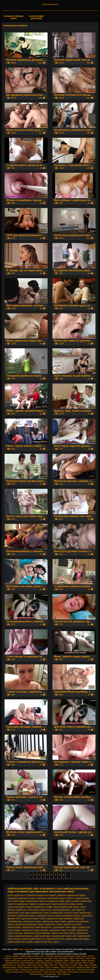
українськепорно (42, 936)
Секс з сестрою (47, 956)
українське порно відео (65, 927)
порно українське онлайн (39, 907)
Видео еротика (88, 961)
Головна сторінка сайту (14, 17)
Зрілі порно (38, 965)
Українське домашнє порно (57, 961)
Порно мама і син (20, 958)
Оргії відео (48, 958)
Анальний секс (28, 961)
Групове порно (61, 963)
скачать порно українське (78, 913)
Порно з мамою (12, 956)
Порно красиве (75, 963)
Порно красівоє (36, 958)
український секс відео (77, 939)
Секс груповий (61, 958)
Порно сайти (38, 967)
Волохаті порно (36, 974)
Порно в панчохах (76, 958)
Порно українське (50, 4)
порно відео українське (25, 901)
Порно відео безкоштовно (45, 970)
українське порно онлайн (35, 930)
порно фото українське (39, 910)
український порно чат (33, 939)
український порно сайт (64, 936)
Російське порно (83, 967)
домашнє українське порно (22, 898)
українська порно (32, 921)
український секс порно (47, 942)
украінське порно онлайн (63, 930)
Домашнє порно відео (65, 956)
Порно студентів (68, 967)
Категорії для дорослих (37, 17)
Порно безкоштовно (44, 963)
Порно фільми (64, 974)
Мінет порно (89, 963)
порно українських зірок (66, 907)
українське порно (54, 924)
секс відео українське (31, 913)
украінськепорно (24, 936)
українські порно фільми (59, 918)
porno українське (16, 895)
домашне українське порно (51, 898)
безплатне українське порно (41, 895)
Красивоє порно (24, 965)
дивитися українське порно (71, 895)
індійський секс (9, 965)
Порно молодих (27, 963)
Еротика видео (9, 967)
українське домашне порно (29, 924)
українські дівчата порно (68, 916)
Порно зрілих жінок (33, 972)
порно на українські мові (51, 901)
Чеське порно (26, 970)
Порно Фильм (49, 972)
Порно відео (81, 956)
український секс (55, 939)
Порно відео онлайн (30, 956)
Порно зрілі (75, 961)
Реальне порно (87, 972)
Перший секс (50, 974)
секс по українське (53, 913)
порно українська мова (63, 904)
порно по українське (40, 904)
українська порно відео (54, 921)
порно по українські (18, 904)
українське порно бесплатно (37, 927)
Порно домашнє (24, 967)
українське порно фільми (37, 933)
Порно (16, 970)
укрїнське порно (45, 916)
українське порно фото (63, 933)
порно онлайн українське (78, 901)
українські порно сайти (33, 918)
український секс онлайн (20, 942)
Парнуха (40, 961)
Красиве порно (12, 963)
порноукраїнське (61, 910)
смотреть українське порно (22, 916)
